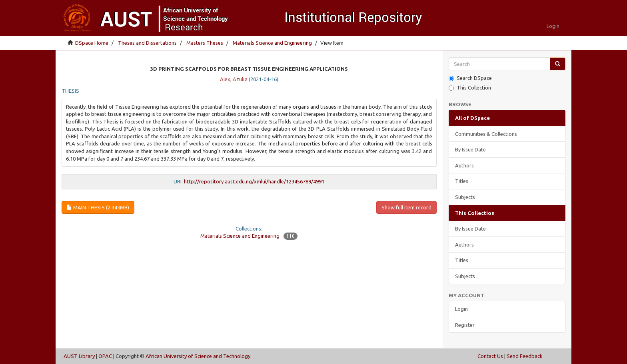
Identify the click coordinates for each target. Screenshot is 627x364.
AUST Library (79, 356)
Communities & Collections (486, 134)
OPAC (105, 356)
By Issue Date (470, 149)
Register (465, 325)
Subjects (465, 197)
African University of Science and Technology (198, 356)
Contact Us (490, 356)
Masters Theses (205, 43)
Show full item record (406, 207)
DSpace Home (92, 43)
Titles (462, 181)
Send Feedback (525, 356)
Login (461, 309)
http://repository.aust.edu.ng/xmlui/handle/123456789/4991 (254, 181)
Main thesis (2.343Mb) (98, 207)
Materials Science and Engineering (272, 43)
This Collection (470, 88)
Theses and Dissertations (147, 43)
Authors (464, 165)
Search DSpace (470, 78)
